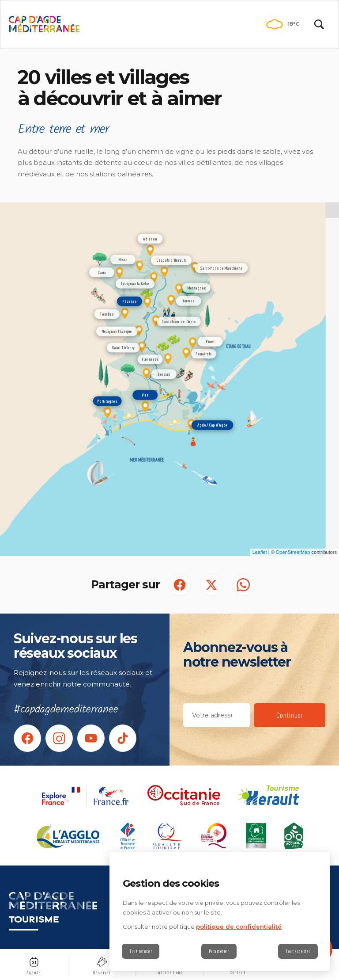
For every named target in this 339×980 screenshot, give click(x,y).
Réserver (102, 972)
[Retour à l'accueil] (44, 24)
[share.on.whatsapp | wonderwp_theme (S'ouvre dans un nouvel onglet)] (243, 585)
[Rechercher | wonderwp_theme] (319, 24)
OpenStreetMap (293, 552)
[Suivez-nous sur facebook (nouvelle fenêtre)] (27, 738)
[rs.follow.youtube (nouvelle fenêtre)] (91, 738)
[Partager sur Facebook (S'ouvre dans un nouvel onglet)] (180, 585)
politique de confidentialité (239, 927)
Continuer (290, 715)
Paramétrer (219, 951)
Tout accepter (298, 951)
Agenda (34, 972)
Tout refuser (141, 951)
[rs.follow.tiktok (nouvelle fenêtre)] (123, 738)
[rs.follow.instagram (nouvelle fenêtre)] (59, 738)
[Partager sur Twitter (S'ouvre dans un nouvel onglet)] (211, 585)
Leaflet (260, 552)
